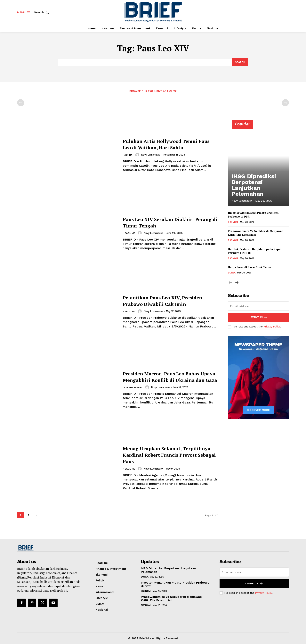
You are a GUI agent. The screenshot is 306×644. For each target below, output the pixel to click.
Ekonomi (233, 222)
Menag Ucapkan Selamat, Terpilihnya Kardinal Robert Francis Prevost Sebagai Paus (164, 455)
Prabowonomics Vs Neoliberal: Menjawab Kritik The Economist (256, 233)
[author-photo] (139, 155)
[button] (42, 12)
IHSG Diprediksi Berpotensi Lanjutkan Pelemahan (257, 193)
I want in (258, 318)
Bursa (232, 273)
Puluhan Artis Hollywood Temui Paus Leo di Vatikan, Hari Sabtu (169, 144)
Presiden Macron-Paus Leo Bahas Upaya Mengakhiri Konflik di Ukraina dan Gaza (170, 377)
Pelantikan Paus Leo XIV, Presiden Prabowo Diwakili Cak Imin (167, 301)
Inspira (128, 155)
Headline (129, 233)
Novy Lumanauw (151, 155)
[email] (258, 306)
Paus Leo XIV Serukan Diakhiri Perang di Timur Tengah (167, 222)
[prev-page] (21, 103)
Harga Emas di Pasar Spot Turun (250, 267)
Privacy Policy (272, 327)
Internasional (133, 391)
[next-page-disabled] (285, 103)
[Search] (240, 62)
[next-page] (36, 515)
